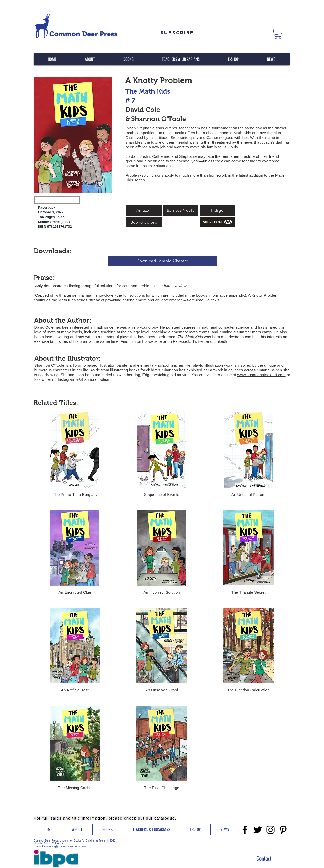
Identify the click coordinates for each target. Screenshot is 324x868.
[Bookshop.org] (144, 222)
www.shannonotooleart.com (261, 375)
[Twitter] (258, 830)
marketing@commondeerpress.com (65, 846)
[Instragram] (270, 830)
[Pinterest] (283, 830)
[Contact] (264, 859)
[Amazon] (144, 210)
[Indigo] (217, 210)
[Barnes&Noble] (181, 210)
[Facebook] (245, 830)
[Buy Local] (217, 222)
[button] (278, 33)
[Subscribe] (177, 33)
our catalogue (160, 818)
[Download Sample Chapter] (163, 261)
